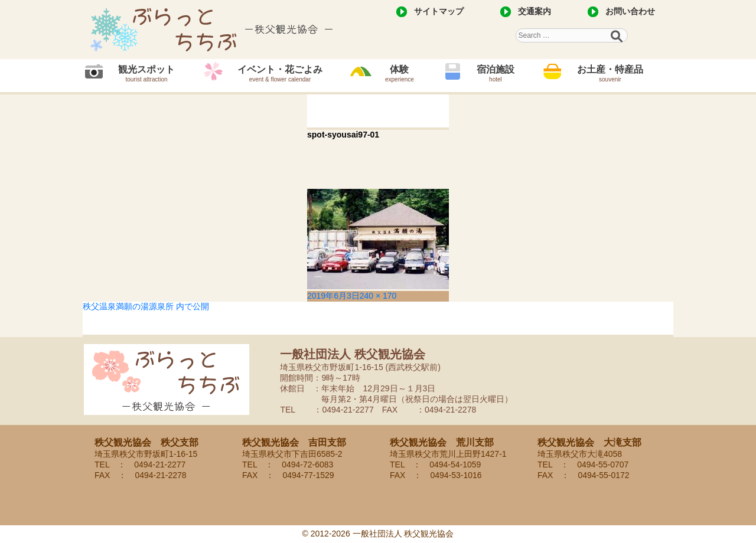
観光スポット (146, 73)
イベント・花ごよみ (280, 73)
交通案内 (535, 11)
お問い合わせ (630, 11)
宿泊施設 (496, 73)
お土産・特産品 (610, 73)
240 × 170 (378, 296)
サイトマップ (439, 11)
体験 (400, 73)
